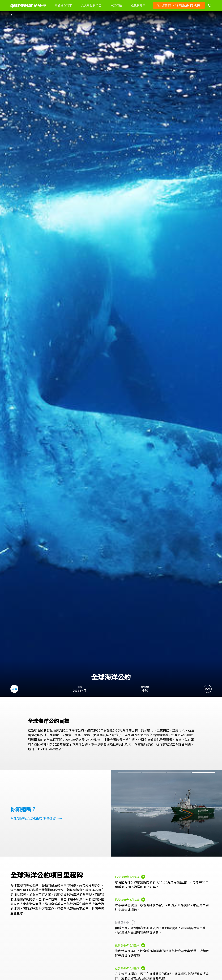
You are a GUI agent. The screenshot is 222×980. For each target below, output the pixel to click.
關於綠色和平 (63, 5)
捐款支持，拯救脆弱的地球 (179, 5)
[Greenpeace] (28, 10)
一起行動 (116, 5)
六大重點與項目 (91, 5)
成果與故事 (138, 5)
